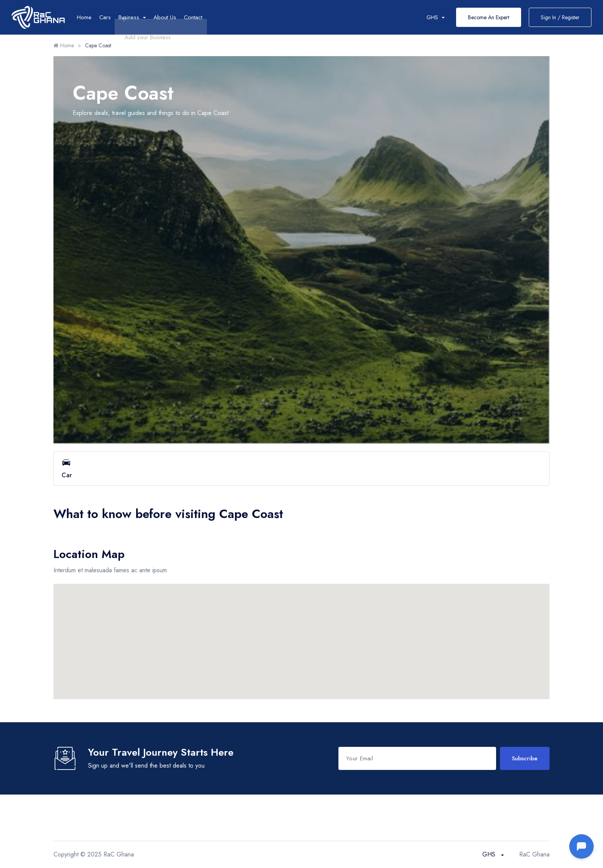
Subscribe (525, 758)
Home (84, 17)
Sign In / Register (560, 17)
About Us (165, 17)
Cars (105, 17)
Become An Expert (489, 17)
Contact (193, 17)
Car (301, 469)
